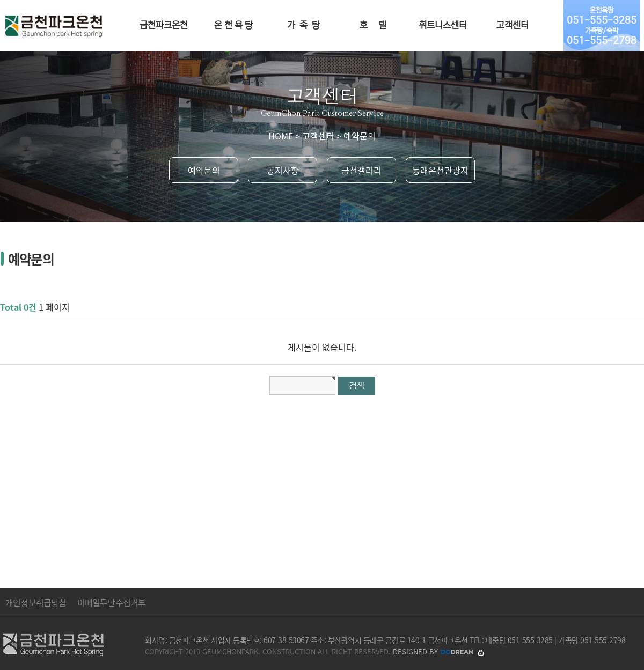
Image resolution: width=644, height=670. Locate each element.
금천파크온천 (164, 25)
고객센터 (513, 25)
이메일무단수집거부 (112, 602)
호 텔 (373, 25)
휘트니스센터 (443, 25)
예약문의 (204, 170)
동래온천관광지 (440, 170)
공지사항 (283, 170)
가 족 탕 (303, 25)
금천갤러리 (361, 170)
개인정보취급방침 (36, 602)
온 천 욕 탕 (233, 25)
